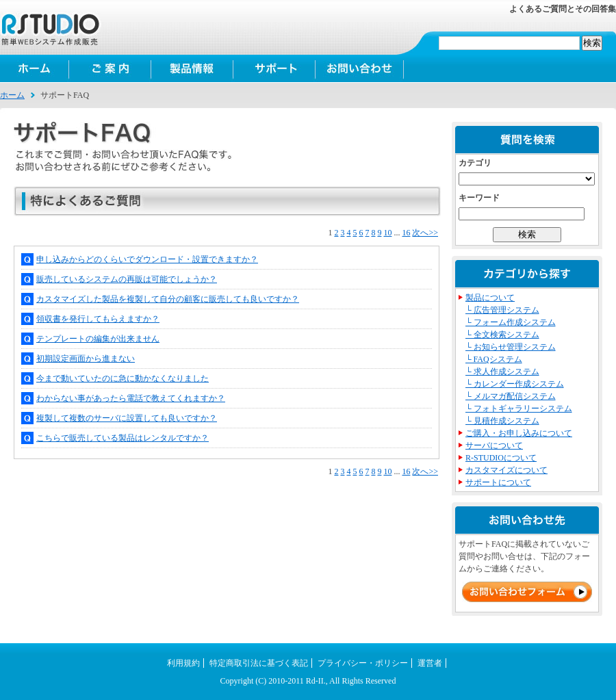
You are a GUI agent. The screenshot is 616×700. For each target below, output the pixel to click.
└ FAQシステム (494, 359)
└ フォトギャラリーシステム (519, 409)
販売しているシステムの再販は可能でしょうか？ (127, 279)
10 (387, 233)
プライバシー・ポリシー (363, 663)
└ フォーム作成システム (511, 322)
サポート (274, 68)
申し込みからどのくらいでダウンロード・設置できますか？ (147, 259)
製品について (490, 298)
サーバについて (494, 445)
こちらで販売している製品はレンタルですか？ (123, 438)
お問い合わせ (359, 68)
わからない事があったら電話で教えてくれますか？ (131, 398)
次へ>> (425, 233)
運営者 (430, 663)
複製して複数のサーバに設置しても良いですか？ (127, 418)
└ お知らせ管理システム (511, 347)
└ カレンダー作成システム (515, 384)
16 (406, 233)
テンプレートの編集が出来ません (98, 339)
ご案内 (110, 68)
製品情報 (192, 68)
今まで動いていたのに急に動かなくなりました (123, 378)
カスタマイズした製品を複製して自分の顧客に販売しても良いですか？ (168, 299)
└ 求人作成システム (502, 372)
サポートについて (498, 482)
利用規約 (183, 663)
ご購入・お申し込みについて (519, 433)
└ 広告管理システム (502, 310)
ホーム (34, 68)
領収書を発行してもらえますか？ (98, 319)
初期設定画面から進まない (86, 359)
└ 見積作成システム (502, 421)
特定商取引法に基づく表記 (259, 663)
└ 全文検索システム (502, 335)
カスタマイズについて (506, 470)
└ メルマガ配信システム (511, 396)
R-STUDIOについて (501, 458)
